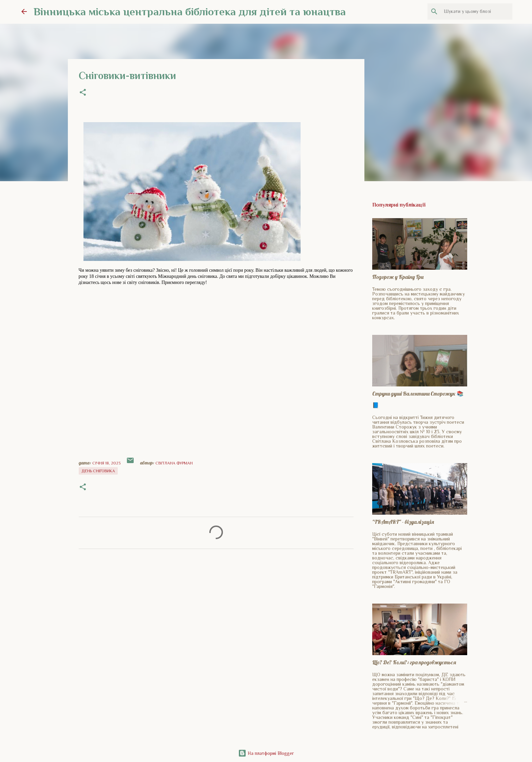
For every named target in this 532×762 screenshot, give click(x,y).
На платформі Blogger (266, 753)
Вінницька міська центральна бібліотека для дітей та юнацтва (190, 12)
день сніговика (98, 471)
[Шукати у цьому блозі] (477, 12)
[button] (83, 93)
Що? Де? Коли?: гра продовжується (414, 662)
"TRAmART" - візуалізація (403, 522)
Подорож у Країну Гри (398, 277)
